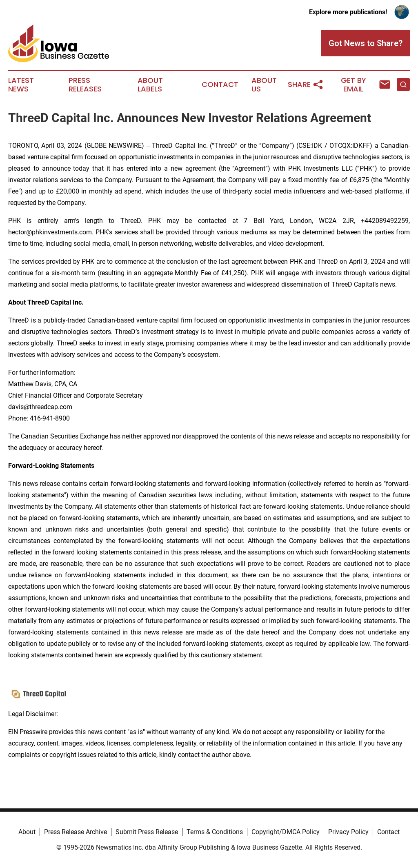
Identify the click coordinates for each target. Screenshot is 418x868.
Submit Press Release (147, 832)
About (27, 832)
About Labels (150, 85)
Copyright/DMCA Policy (286, 832)
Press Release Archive (76, 832)
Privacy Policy (348, 832)
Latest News (21, 85)
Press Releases (85, 85)
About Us (264, 85)
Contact (220, 85)
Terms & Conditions (215, 832)
